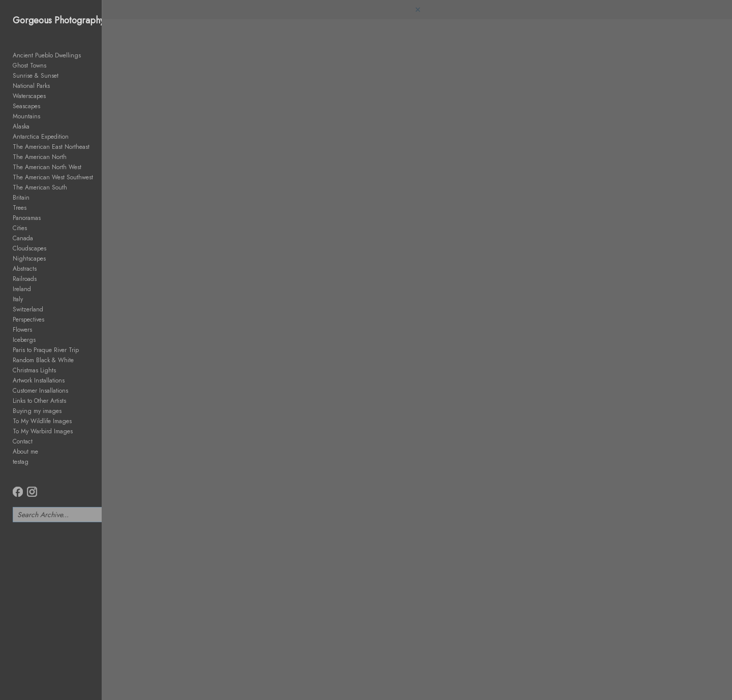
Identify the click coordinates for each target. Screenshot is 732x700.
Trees (20, 208)
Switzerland (28, 309)
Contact (23, 441)
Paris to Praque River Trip (46, 350)
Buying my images (37, 411)
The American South (40, 187)
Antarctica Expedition (41, 137)
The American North (40, 157)
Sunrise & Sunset (36, 76)
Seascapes (26, 106)
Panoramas (27, 218)
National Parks (31, 86)
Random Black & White (43, 360)
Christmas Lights (34, 370)
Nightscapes (29, 259)
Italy (18, 299)
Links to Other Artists (39, 401)
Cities (20, 228)
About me (25, 452)
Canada (23, 238)
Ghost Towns (29, 66)
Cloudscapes (29, 248)
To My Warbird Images (43, 431)
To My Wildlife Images (42, 421)
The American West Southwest (53, 177)
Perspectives (28, 320)
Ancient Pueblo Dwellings (47, 55)
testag (21, 462)
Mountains (26, 116)
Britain (21, 198)
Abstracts (25, 269)
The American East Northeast (51, 147)
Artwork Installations (39, 380)
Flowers (22, 330)
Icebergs (24, 340)
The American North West (47, 167)
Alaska (21, 126)
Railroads (25, 279)
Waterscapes (29, 96)
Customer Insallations (40, 391)
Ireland (22, 289)
